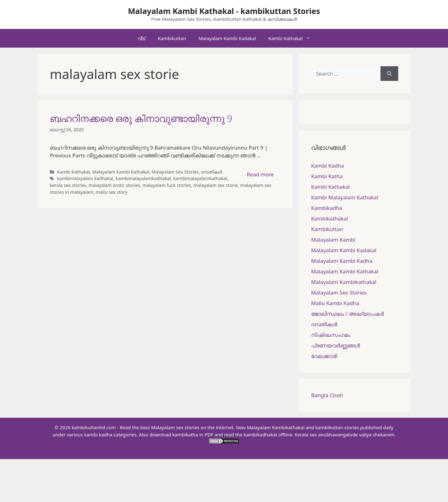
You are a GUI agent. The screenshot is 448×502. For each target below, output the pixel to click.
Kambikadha (327, 208)
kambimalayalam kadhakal (85, 178)
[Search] (389, 74)
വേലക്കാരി (324, 356)
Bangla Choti (327, 395)
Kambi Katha (327, 176)
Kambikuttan (172, 38)
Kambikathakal (330, 218)
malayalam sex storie (215, 185)
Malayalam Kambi (333, 240)
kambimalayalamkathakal (200, 178)
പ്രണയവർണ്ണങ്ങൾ (336, 345)
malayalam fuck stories (167, 185)
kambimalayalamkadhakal (143, 178)
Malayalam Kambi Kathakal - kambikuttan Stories (224, 11)
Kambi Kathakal (293, 38)
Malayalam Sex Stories (175, 172)
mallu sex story (112, 192)
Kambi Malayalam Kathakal (345, 197)
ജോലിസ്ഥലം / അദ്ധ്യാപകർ (348, 314)
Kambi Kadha (328, 166)
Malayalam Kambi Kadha (342, 261)
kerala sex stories (68, 185)
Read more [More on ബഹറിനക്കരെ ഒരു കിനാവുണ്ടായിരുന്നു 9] (260, 174)
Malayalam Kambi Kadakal (227, 38)
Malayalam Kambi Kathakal (121, 172)
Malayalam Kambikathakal (344, 282)
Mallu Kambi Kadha (335, 303)
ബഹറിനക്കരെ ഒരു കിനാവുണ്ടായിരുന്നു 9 (141, 118)
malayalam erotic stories (114, 185)
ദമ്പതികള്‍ (212, 172)
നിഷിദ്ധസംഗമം (331, 335)
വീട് (141, 38)
